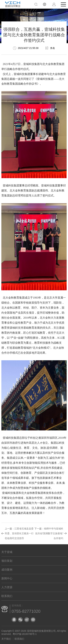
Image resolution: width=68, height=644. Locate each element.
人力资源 (7, 587)
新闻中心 (7, 578)
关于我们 (6, 639)
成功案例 (7, 570)
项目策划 (7, 561)
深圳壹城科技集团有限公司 (41, 631)
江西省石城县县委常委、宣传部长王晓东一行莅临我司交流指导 (19, 533)
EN (45, 4)
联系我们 (7, 596)
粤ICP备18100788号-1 (25, 634)
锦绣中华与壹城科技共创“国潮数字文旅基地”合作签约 (49, 533)
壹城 (26, 64)
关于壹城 (7, 552)
